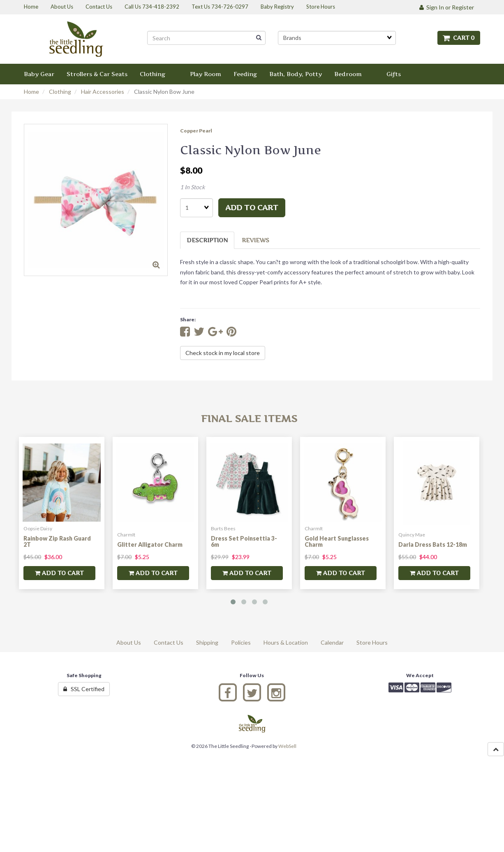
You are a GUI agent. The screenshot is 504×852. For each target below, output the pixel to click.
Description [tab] (207, 240)
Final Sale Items (249, 419)
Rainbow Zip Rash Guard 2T (57, 541)
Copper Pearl (196, 131)
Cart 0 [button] (459, 38)
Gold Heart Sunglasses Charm (337, 541)
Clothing (60, 92)
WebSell (287, 746)
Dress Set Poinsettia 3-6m (244, 541)
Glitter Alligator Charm (150, 544)
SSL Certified (84, 689)
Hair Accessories (103, 92)
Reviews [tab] (255, 240)
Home (31, 92)
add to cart (252, 208)
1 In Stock (192, 187)
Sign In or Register (447, 7)
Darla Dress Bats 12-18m (433, 544)
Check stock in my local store (223, 353)
